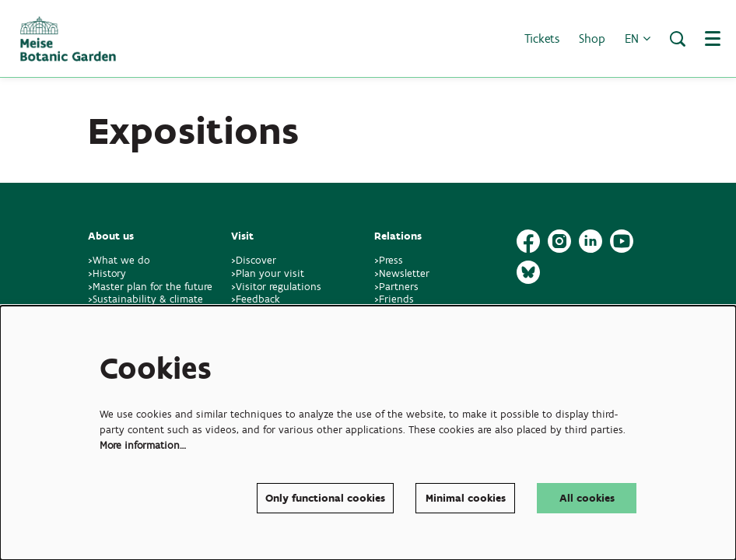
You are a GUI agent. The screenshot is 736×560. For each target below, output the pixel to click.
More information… (143, 445)
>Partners (396, 287)
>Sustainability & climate (145, 299)
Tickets (542, 38)
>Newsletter (402, 273)
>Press (389, 260)
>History (107, 273)
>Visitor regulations (276, 287)
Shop (592, 38)
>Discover (254, 260)
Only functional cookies (325, 498)
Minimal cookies (466, 498)
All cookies (587, 498)
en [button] (638, 38)
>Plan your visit (268, 273)
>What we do (122, 260)
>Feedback (256, 299)
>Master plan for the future (150, 287)
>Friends (394, 299)
